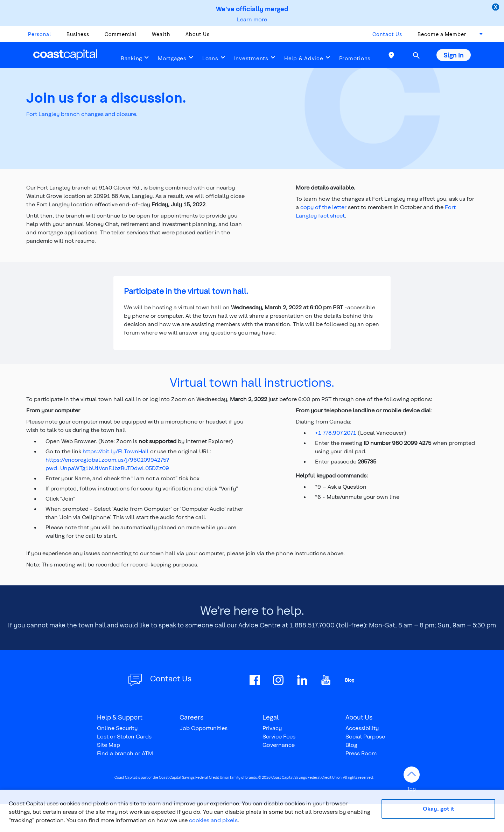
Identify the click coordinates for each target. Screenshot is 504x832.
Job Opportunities (204, 728)
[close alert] (496, 8)
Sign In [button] (454, 55)
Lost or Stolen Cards (124, 736)
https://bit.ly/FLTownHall (116, 451)
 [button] (416, 55)
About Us (198, 34)
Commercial (121, 34)
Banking (131, 58)
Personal (40, 34)
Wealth (161, 34)
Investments (251, 58)
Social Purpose (365, 736)
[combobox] (479, 36)
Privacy (272, 728)
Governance (279, 745)
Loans (210, 58)
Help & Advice (304, 58)
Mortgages (172, 58)
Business (78, 34)
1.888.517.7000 (312, 625)
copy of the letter (323, 207)
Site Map (108, 745)
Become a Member (442, 34)
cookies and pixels (213, 820)
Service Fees (279, 736)
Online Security (117, 728)
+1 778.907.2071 (336, 432)
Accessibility (362, 728)
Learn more (252, 19)
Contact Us (387, 34)
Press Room (361, 753)
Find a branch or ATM (125, 753)
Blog (351, 745)
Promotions (355, 58)
